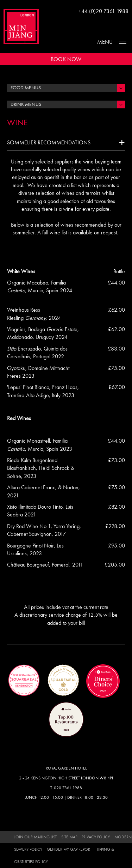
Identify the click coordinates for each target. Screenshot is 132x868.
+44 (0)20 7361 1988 (103, 11)
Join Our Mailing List (35, 837)
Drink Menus (26, 104)
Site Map (69, 837)
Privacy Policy (96, 837)
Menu (105, 42)
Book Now (66, 59)
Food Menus (26, 88)
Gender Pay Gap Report (69, 849)
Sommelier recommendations (49, 142)
